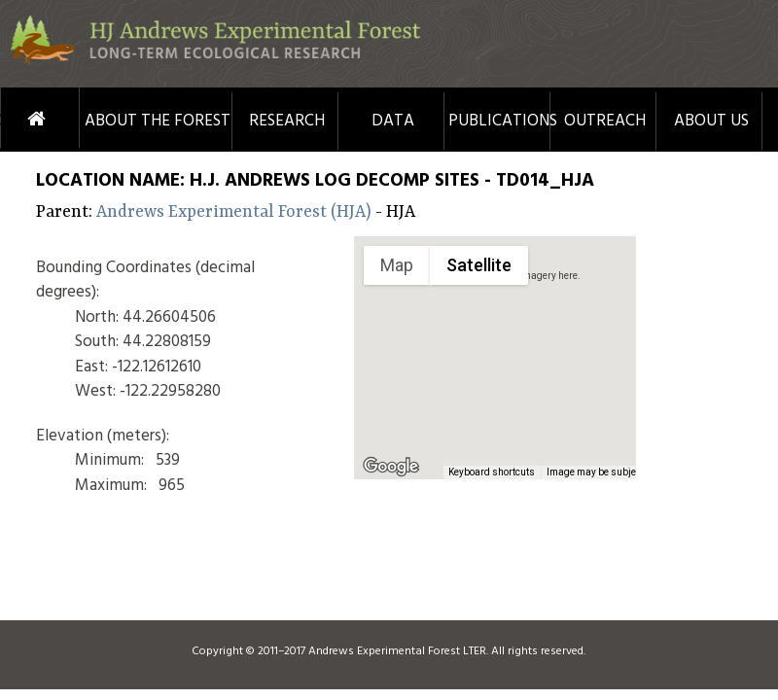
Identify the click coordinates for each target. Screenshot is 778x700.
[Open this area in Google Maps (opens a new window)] (391, 467)
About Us (711, 122)
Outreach (605, 122)
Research (287, 122)
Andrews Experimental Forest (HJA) (236, 212)
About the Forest (158, 122)
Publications (499, 122)
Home (14, 119)
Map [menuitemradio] (397, 265)
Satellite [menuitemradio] (479, 265)
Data (393, 122)
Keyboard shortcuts (492, 472)
